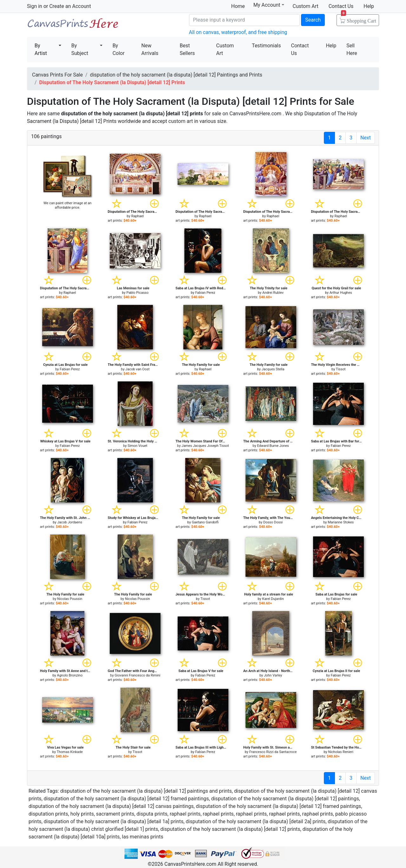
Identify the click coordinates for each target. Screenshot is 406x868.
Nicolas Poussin (70, 599)
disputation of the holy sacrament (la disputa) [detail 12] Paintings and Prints (176, 75)
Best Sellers (187, 49)
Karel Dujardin (273, 599)
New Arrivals (150, 49)
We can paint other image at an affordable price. (68, 205)
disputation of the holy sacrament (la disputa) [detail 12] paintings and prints (146, 791)
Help (369, 6)
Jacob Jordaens (70, 522)
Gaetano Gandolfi (205, 522)
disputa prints (152, 814)
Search (313, 20)
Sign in (35, 6)
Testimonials (266, 46)
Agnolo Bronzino (70, 675)
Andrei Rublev (273, 293)
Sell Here (352, 49)
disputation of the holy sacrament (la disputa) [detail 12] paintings (285, 799)
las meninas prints (142, 837)
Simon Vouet (137, 446)
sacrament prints (115, 814)
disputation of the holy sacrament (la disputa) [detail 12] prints (230, 829)
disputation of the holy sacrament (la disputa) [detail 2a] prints (256, 821)
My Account (269, 5)
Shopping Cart (359, 19)
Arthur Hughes (341, 293)
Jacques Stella (273, 369)
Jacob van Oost (137, 369)
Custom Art (306, 6)
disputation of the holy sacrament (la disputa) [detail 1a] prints (114, 821)
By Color (119, 49)
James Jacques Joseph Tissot (205, 446)
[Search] (245, 20)
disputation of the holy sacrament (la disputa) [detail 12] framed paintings (126, 799)
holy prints (82, 814)
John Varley (273, 675)
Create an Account (70, 6)
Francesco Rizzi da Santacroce (273, 752)
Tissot (341, 369)
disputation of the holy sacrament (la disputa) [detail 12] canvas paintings (111, 806)
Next (366, 138)
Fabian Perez (205, 293)
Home (238, 6)
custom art (181, 121)
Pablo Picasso (138, 293)
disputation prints (48, 814)
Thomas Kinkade (70, 752)
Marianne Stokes (341, 522)
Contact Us (341, 6)
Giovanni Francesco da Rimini (137, 675)
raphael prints (185, 814)
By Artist (41, 49)
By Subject (80, 49)
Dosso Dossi (273, 522)
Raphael (138, 216)
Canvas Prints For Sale (73, 26)
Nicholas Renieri (341, 752)
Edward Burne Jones (273, 446)
